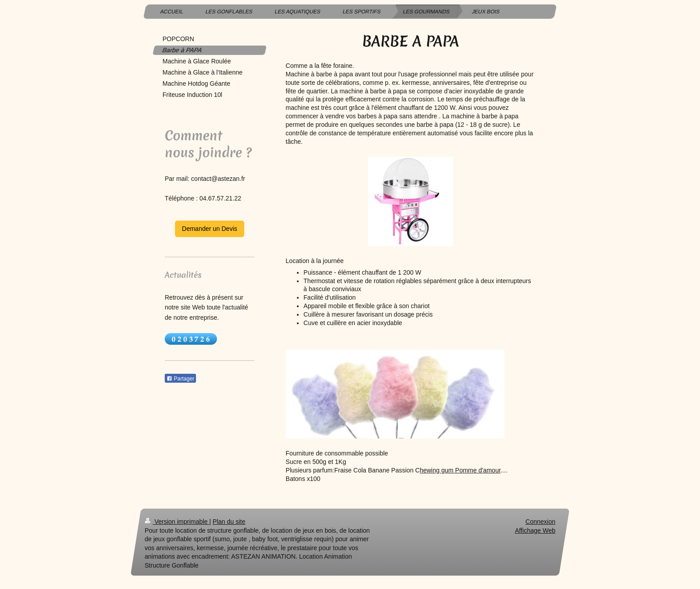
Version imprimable (177, 522)
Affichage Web (535, 531)
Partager (180, 379)
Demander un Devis (210, 229)
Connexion (540, 522)
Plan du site (229, 522)
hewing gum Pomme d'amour (460, 470)
